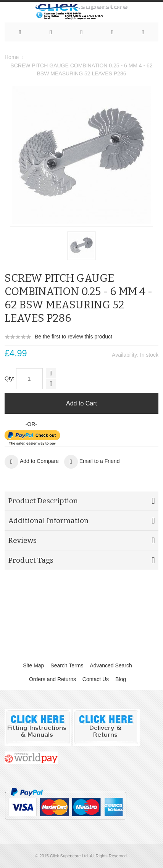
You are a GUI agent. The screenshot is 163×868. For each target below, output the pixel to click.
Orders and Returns (52, 679)
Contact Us (96, 679)
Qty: (10, 378)
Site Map (33, 665)
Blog (121, 679)
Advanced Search (111, 665)
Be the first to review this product (73, 337)
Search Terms (67, 665)
